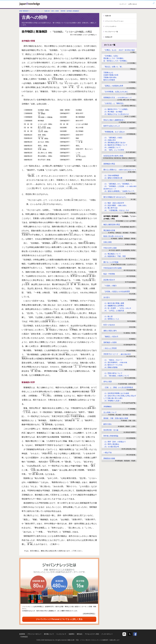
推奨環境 (22, 634)
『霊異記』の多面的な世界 (113, 86)
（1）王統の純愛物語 (111, 175)
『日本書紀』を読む (111, 56)
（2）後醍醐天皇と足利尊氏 (114, 306)
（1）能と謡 (108, 316)
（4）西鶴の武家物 (111, 367)
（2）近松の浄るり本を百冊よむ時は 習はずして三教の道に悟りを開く (120, 397)
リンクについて (61, 634)
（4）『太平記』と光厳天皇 (114, 311)
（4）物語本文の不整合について (115, 145)
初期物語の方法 (118, 97)
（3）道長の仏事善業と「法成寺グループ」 (120, 191)
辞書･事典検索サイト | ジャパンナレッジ (31, 11)
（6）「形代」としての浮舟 (114, 150)
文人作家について (110, 412)
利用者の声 (109, 37)
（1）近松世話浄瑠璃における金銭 (116, 393)
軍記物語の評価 (109, 230)
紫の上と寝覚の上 (120, 170)
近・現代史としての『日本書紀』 (116, 61)
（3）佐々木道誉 (117, 308)
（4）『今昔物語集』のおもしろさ (116, 210)
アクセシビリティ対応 (92, 634)
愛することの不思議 (111, 262)
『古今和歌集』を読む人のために (116, 92)
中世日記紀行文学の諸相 (113, 268)
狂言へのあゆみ (109, 325)
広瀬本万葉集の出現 (111, 75)
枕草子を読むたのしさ (112, 126)
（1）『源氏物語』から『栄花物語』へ (118, 184)
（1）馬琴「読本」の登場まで (115, 442)
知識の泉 (47, 11)
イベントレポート (111, 26)
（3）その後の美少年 (111, 447)
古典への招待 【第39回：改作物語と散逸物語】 (65, 11)
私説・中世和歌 (109, 274)
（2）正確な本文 (110, 140)
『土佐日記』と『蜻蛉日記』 (114, 103)
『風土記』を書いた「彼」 (113, 67)
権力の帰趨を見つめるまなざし (115, 197)
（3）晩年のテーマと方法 (113, 365)
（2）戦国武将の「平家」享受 (115, 256)
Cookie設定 (24, 637)
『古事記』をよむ (119, 50)
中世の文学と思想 (110, 248)
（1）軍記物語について (112, 254)
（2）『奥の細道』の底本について (116, 376)
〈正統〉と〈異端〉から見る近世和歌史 (118, 387)
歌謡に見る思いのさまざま (113, 236)
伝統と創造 (108, 242)
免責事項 (71, 634)
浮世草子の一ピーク (117, 354)
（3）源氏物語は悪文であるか (115, 142)
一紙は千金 (108, 452)
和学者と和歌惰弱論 (111, 436)
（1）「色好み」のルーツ (113, 360)
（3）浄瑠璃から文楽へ (112, 401)
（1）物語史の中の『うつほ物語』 (116, 109)
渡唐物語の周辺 (109, 164)
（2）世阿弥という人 (111, 319)
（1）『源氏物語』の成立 (113, 138)
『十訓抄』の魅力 (110, 286)
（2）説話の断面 (115, 205)
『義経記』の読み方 (111, 336)
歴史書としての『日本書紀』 (114, 58)
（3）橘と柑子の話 (111, 208)
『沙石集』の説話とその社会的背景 (117, 291)
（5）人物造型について (112, 147)
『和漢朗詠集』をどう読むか (114, 132)
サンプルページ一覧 (112, 32)
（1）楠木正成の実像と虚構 (114, 303)
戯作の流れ (108, 424)
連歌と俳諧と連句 (110, 331)
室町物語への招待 (110, 342)
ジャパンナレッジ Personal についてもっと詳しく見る (59, 619)
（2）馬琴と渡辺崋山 (111, 444)
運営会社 (80, 634)
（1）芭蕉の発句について (113, 373)
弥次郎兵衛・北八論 (111, 430)
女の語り (107, 297)
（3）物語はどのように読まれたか (116, 114)
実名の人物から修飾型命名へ (114, 120)
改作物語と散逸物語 (120, 217)
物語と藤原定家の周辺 (112, 224)
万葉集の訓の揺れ (110, 77)
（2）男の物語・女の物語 (113, 112)
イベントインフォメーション (114, 21)
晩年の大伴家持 (109, 80)
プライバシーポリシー (34, 634)
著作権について (49, 634)
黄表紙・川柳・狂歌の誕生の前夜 (116, 418)
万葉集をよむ (108, 72)
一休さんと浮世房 (110, 348)
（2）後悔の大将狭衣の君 (113, 178)
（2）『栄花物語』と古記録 (120, 187)
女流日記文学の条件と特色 (113, 156)
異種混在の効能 (109, 458)
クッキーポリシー (107, 634)
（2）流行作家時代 (115, 362)
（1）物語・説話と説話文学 (114, 203)
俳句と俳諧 (108, 382)
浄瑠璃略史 (108, 407)
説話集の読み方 (109, 280)
